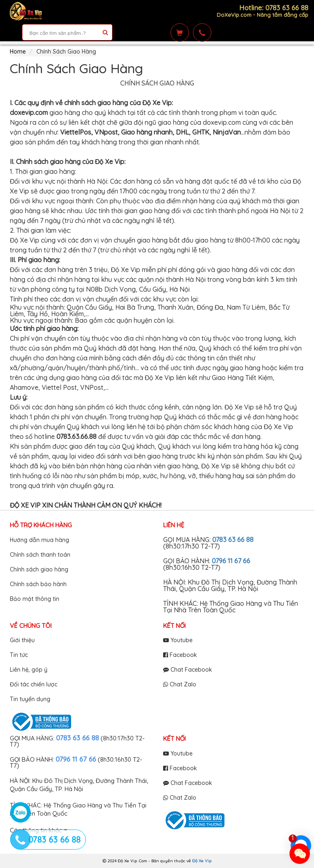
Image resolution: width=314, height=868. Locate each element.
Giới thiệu (22, 640)
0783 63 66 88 (233, 540)
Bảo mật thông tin (35, 599)
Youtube (178, 640)
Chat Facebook (188, 670)
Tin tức (19, 655)
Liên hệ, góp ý (29, 670)
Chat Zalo (180, 684)
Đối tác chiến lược (34, 684)
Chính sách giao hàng (39, 569)
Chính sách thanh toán (40, 555)
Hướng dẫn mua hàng (39, 540)
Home (18, 52)
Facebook (180, 655)
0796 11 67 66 (231, 561)
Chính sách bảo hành (38, 584)
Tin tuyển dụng (30, 699)
